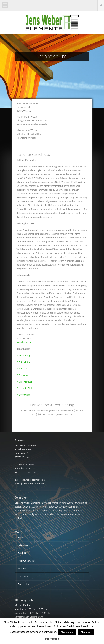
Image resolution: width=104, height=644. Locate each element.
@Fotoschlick (23, 362)
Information (52, 639)
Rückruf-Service (26, 561)
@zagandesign (24, 356)
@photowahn (23, 395)
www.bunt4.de (24, 342)
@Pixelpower (23, 375)
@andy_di (22, 369)
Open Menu (5, 5)
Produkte (23, 553)
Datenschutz (24, 584)
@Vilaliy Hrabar (24, 382)
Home (21, 537)
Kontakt (22, 569)
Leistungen (24, 545)
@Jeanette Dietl (25, 388)
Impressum (24, 576)
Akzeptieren (67, 632)
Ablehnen (86, 632)
